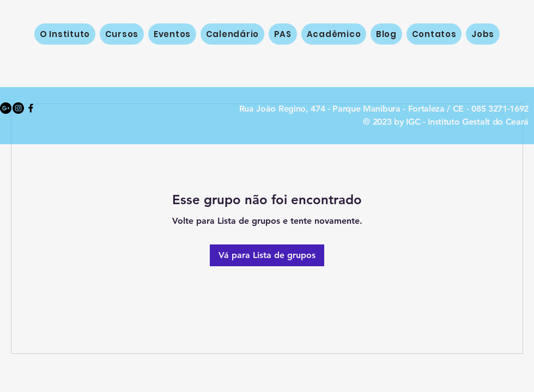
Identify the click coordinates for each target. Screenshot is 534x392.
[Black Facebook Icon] (31, 108)
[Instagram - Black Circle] (18, 108)
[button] (122, 34)
